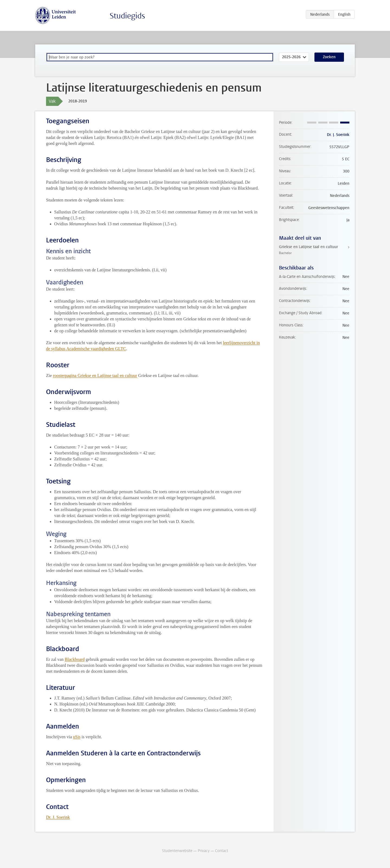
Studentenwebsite (177, 851)
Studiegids (127, 16)
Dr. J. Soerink (58, 817)
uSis (77, 737)
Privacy (204, 851)
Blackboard (75, 659)
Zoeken (329, 57)
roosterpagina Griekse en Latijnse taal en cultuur (95, 376)
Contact (222, 851)
